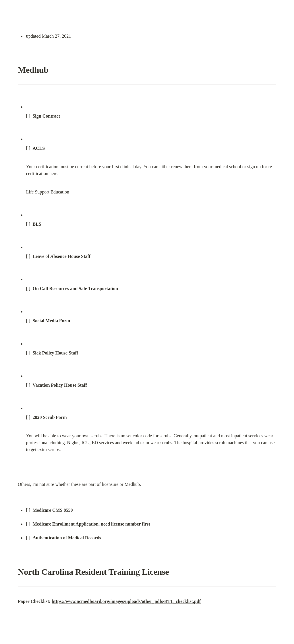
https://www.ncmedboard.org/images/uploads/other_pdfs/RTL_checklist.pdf (126, 601)
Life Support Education (48, 192)
